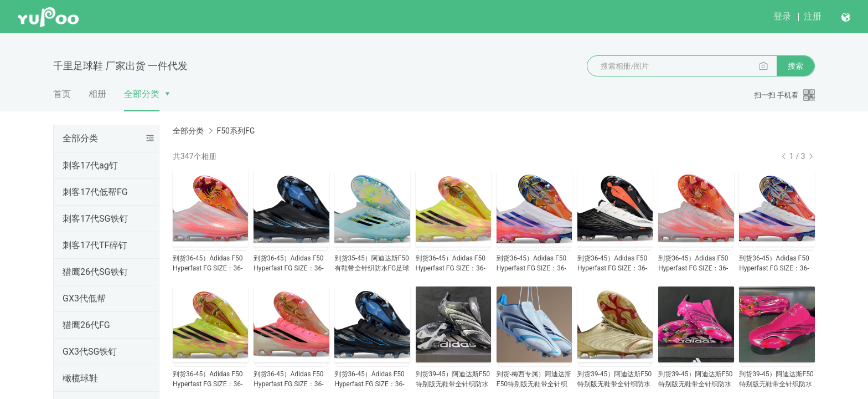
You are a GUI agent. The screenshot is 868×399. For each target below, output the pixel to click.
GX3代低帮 (84, 298)
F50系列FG (236, 131)
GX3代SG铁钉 (90, 352)
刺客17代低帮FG (95, 192)
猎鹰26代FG (86, 325)
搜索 (795, 66)
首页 (62, 94)
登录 (782, 16)
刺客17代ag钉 (90, 165)
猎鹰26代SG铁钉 (95, 272)
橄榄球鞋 (80, 378)
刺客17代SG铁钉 (95, 219)
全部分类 (142, 94)
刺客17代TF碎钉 (95, 245)
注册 (813, 16)
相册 (97, 94)
